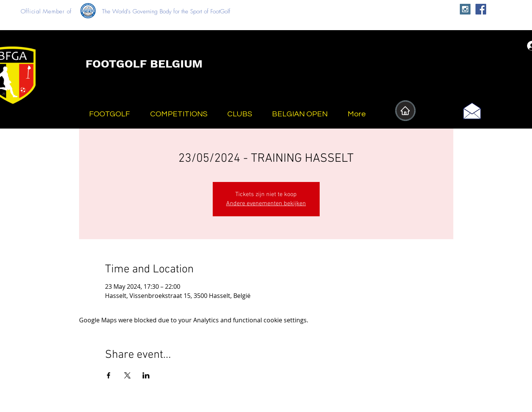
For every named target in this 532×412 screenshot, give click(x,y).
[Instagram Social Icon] (465, 9)
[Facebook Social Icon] (481, 9)
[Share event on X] (127, 375)
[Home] (405, 111)
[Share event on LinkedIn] (146, 375)
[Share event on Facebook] (109, 375)
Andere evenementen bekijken (266, 204)
